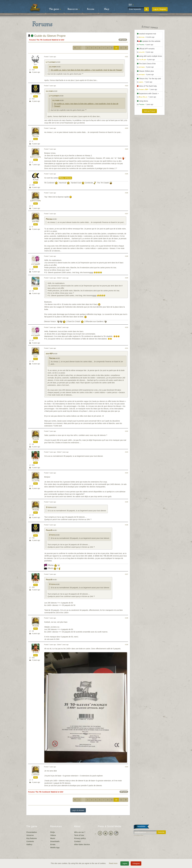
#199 (127, 645)
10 (116, 48)
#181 (127, 57)
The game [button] (55, 9)
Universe (30, 835)
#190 (127, 327)
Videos (53, 835)
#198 (127, 618)
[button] (131, 5)
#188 (127, 256)
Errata (53, 844)
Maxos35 (36, 439)
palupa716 (36, 481)
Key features (32, 838)
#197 (127, 574)
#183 (127, 128)
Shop (107, 9)
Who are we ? (80, 832)
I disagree (136, 863)
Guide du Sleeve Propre (47, 36)
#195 (127, 502)
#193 (127, 452)
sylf (36, 65)
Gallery (29, 844)
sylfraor (52, 67)
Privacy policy (80, 838)
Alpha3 (36, 180)
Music (53, 838)
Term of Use (79, 835)
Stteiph (36, 460)
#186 (127, 193)
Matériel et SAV (58, 40)
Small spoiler (65, 178)
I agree (125, 863)
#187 (127, 214)
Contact (77, 841)
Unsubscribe (138, 835)
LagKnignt (36, 775)
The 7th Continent (44, 40)
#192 (127, 431)
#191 (127, 348)
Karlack (36, 533)
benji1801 (36, 222)
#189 (127, 278)
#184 (127, 149)
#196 (127, 525)
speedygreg (36, 286)
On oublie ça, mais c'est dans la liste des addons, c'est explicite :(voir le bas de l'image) (86, 70)
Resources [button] (74, 9)
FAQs (53, 832)
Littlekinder (51, 62)
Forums (91, 9)
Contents (30, 841)
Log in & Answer (78, 810)
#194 (127, 473)
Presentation (32, 832)
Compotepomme (36, 157)
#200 (127, 767)
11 (121, 48)
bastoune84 (36, 264)
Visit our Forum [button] (149, 111)
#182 (127, 86)
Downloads (55, 841)
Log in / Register (160, 9)
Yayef (36, 356)
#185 (127, 174)
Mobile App (55, 848)
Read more (113, 863)
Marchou (36, 136)
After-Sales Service (82, 844)
